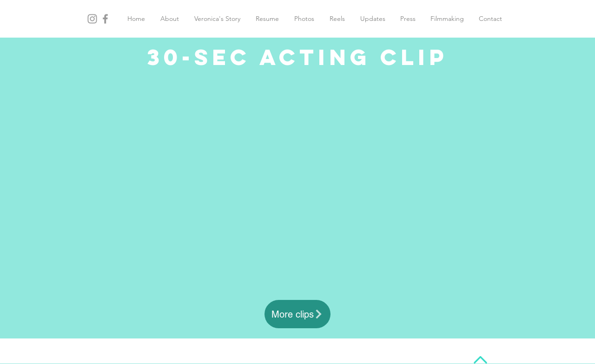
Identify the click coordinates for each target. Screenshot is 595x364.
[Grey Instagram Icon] (92, 19)
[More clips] (297, 314)
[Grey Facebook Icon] (105, 19)
